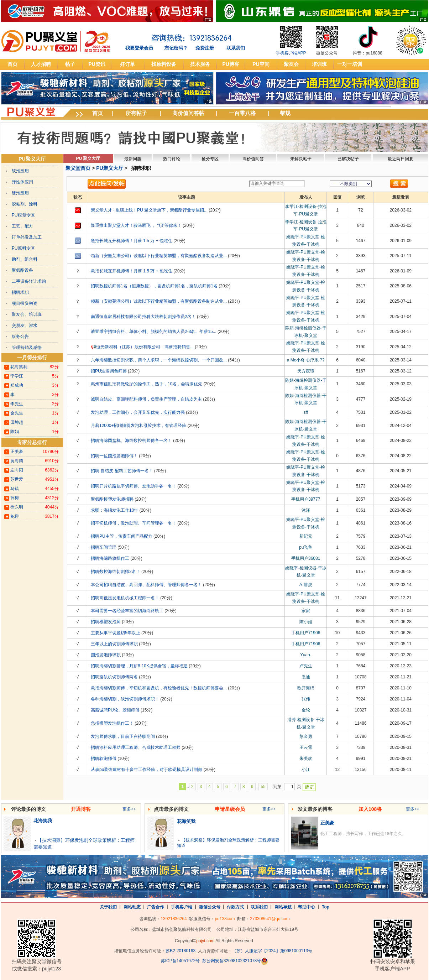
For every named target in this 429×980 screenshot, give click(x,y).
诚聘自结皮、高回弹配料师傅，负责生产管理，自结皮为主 (146, 399)
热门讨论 (172, 159)
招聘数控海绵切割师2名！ (116, 572)
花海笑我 (19, 367)
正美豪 (17, 452)
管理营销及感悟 (27, 348)
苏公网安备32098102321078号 (232, 961)
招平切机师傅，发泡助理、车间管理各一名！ (134, 523)
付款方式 (235, 907)
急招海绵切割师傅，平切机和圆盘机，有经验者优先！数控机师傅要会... (159, 688)
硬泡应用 (20, 193)
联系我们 (236, 48)
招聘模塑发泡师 (106, 622)
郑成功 (17, 385)
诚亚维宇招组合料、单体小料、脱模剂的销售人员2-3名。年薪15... (154, 332)
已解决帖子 (348, 159)
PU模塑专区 (23, 215)
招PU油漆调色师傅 (109, 371)
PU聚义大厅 (32, 159)
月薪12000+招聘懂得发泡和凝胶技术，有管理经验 (138, 426)
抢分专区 (210, 159)
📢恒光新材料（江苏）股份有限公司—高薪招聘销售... (142, 347)
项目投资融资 (25, 303)
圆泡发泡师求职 (106, 655)
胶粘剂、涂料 (25, 204)
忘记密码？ (176, 48)
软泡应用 (20, 171)
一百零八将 (242, 113)
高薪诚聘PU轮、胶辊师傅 (115, 710)
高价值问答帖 (188, 113)
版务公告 (20, 337)
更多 (129, 809)
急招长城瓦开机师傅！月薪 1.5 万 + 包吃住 (132, 241)
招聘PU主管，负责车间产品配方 (122, 536)
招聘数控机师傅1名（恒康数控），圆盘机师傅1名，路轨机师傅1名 (154, 286)
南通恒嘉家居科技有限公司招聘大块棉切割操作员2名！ (143, 317)
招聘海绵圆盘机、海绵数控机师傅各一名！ (131, 441)
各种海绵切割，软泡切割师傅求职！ (125, 699)
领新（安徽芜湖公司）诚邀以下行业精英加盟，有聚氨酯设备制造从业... (159, 256)
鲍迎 (15, 516)
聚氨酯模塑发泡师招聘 (112, 499)
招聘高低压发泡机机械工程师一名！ (125, 598)
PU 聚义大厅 (88, 158)
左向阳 (17, 470)
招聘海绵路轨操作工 (110, 558)
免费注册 (205, 48)
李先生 (17, 404)
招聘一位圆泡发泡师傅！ (114, 456)
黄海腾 (17, 461)
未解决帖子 (301, 159)
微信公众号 (210, 907)
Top (326, 907)
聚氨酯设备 (22, 270)
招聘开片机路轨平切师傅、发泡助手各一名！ (134, 486)
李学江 (17, 376)
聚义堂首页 (78, 168)
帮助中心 (307, 907)
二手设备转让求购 (29, 281)
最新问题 (133, 159)
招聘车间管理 (104, 547)
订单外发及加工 (27, 237)
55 (263, 787)
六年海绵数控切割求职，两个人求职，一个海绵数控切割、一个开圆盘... (159, 360)
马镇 (15, 489)
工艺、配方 (22, 226)
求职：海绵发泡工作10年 (114, 510)
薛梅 (15, 498)
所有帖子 (136, 113)
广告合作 (156, 907)
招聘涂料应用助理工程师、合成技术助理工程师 (136, 747)
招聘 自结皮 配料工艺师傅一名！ (122, 471)
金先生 (17, 413)
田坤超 (17, 422)
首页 (98, 113)
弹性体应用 (22, 182)
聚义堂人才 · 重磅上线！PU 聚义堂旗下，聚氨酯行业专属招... (149, 210)
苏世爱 (17, 479)
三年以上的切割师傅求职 (114, 644)
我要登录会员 (139, 48)
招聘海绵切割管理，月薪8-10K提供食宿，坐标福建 (139, 666)
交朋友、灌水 (25, 325)
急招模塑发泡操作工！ (112, 723)
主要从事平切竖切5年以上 (116, 633)
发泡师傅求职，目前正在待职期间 (123, 736)
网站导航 (283, 907)
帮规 (285, 113)
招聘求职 (20, 292)
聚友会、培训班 (27, 314)
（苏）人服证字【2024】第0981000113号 (272, 951)
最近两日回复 (401, 159)
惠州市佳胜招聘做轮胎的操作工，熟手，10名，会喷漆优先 (147, 384)
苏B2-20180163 (181, 951)
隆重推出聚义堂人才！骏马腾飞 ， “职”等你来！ (136, 225)
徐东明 (17, 507)
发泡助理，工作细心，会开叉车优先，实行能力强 (138, 412)
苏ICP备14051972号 (180, 961)
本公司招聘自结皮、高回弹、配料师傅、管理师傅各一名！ (146, 585)
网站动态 (132, 907)
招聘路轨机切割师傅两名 (114, 677)
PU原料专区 (23, 248)
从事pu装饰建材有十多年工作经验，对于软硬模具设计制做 (147, 770)
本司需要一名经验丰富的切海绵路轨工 (127, 611)
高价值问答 (253, 159)
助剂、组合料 (25, 259)
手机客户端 (182, 907)
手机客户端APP (291, 53)
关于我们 (108, 907)
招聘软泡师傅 (104, 759)
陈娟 (15, 432)
